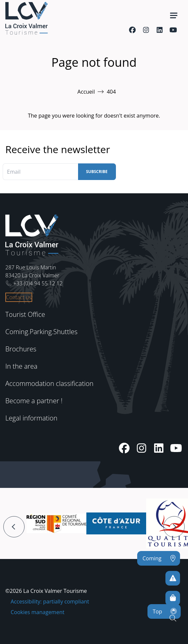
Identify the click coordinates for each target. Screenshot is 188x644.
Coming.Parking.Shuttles (41, 332)
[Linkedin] (160, 30)
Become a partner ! (34, 401)
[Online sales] (173, 598)
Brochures (21, 349)
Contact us (19, 297)
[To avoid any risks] (173, 578)
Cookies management (38, 612)
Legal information (31, 418)
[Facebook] (132, 30)
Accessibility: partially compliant (50, 601)
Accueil (86, 92)
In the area (21, 366)
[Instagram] (146, 30)
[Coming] (159, 558)
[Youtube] (173, 30)
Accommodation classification (49, 383)
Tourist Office (25, 314)
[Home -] (27, 18)
